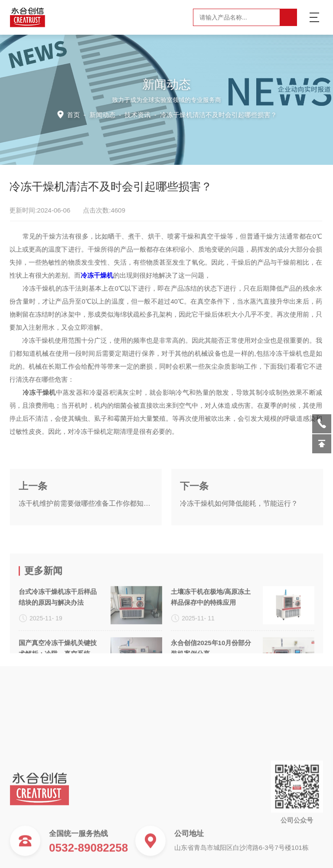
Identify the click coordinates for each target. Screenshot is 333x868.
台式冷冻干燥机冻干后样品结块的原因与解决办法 (58, 635)
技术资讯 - (200, 114)
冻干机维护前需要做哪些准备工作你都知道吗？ (86, 522)
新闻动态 (104, 114)
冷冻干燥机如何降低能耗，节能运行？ (239, 522)
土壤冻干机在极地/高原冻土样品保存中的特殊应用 (211, 635)
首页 (75, 114)
